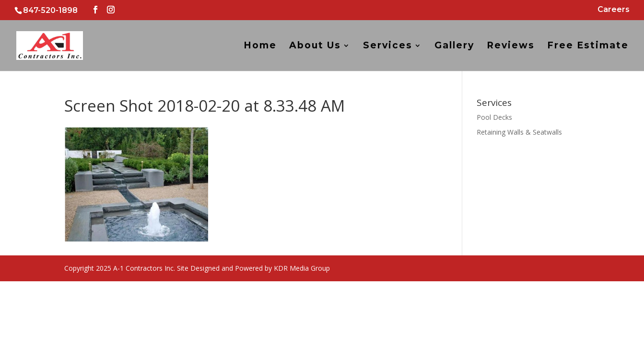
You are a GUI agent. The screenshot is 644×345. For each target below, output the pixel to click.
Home (260, 46)
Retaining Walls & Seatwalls (519, 132)
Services (388, 46)
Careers (614, 10)
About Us (315, 46)
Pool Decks (494, 117)
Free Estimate (588, 46)
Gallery (454, 46)
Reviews (511, 46)
